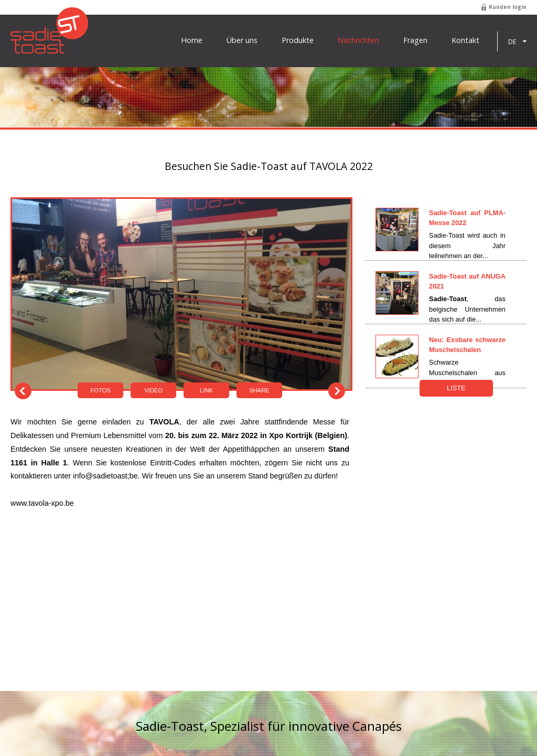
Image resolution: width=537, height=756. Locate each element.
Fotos (100, 390)
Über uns (242, 40)
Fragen (415, 40)
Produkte (298, 40)
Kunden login (508, 7)
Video (153, 390)
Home (192, 40)
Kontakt (465, 40)
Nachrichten (358, 40)
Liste (456, 388)
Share (259, 390)
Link (206, 390)
